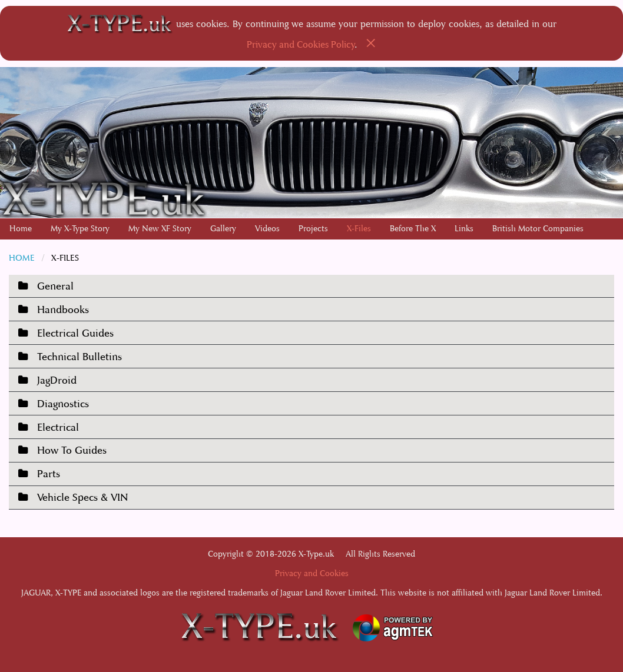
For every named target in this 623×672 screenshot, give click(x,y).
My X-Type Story (80, 229)
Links (464, 229)
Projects (313, 229)
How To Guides (72, 450)
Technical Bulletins (79, 357)
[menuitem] (21, 229)
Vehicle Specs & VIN (82, 498)
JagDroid (57, 380)
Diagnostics (63, 404)
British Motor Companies (538, 229)
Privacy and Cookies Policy (301, 44)
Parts (49, 474)
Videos (267, 229)
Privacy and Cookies (312, 573)
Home (21, 229)
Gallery (223, 229)
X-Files (359, 229)
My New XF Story (160, 229)
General (55, 286)
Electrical (58, 428)
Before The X (413, 229)
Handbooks (63, 310)
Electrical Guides (75, 333)
